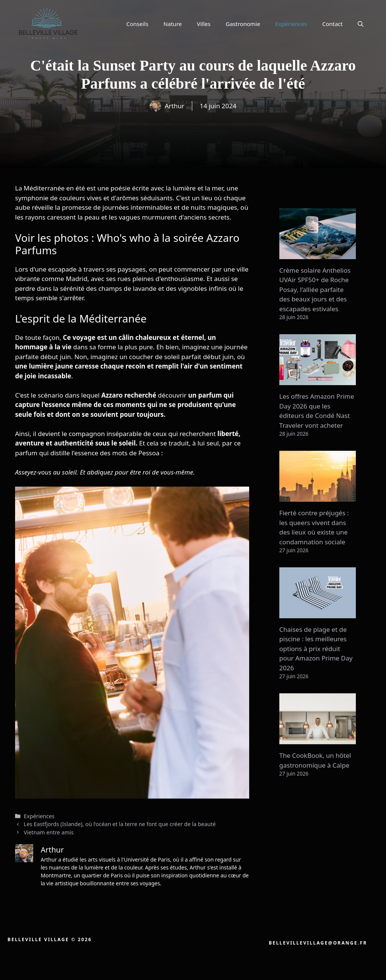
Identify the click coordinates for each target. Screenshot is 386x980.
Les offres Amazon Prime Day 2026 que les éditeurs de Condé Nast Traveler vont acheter (317, 411)
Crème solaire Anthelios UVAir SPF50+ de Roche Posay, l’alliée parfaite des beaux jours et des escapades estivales (315, 290)
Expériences (291, 24)
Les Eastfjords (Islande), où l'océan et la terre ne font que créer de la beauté (120, 824)
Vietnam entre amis (49, 832)
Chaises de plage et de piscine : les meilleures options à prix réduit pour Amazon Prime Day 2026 (316, 649)
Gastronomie (243, 24)
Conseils (137, 24)
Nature (172, 24)
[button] (361, 24)
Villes (204, 24)
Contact (332, 24)
